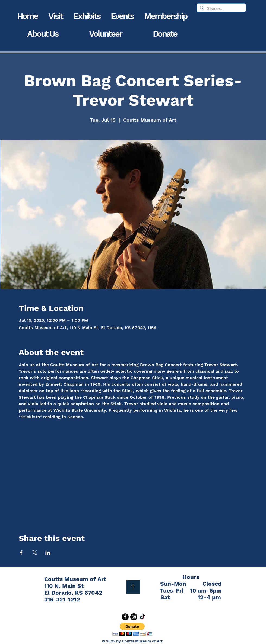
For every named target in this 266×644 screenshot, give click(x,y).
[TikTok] (142, 617)
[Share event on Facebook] (21, 553)
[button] (56, 16)
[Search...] (221, 9)
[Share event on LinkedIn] (48, 553)
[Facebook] (125, 617)
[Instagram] (134, 617)
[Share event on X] (35, 553)
